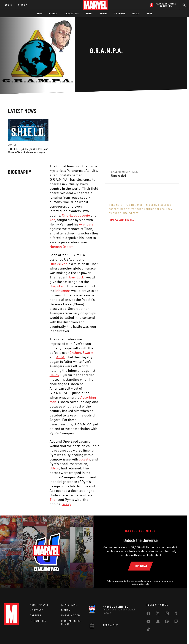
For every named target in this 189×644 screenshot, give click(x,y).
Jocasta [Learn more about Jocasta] (85, 459)
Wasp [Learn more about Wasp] (67, 504)
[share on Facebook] (148, 614)
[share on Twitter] (158, 614)
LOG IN (9, 5)
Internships (38, 621)
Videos (136, 14)
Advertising (69, 605)
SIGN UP (23, 5)
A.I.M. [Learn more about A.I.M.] (61, 357)
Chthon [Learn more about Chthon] (75, 352)
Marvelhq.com (71, 615)
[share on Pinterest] (167, 622)
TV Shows (120, 14)
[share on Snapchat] (158, 622)
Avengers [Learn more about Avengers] (86, 224)
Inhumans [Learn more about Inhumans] (63, 291)
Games (89, 14)
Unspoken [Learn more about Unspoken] (57, 286)
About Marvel (39, 605)
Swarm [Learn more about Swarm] (88, 352)
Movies (104, 14)
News (40, 14)
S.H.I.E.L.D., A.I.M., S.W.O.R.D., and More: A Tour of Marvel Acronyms (28, 151)
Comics (53, 14)
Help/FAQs (37, 610)
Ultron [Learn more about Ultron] (54, 468)
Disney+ (66, 610)
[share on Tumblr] (176, 614)
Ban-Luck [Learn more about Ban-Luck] (76, 277)
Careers (36, 615)
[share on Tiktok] (148, 630)
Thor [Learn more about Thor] (53, 499)
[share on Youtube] (148, 622)
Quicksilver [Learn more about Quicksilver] (58, 264)
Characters (72, 14)
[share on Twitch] (176, 622)
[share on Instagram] (167, 614)
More (150, 14)
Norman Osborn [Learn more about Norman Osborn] (62, 247)
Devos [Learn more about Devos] (54, 375)
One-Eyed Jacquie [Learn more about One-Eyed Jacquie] (76, 215)
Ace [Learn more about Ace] (52, 220)
